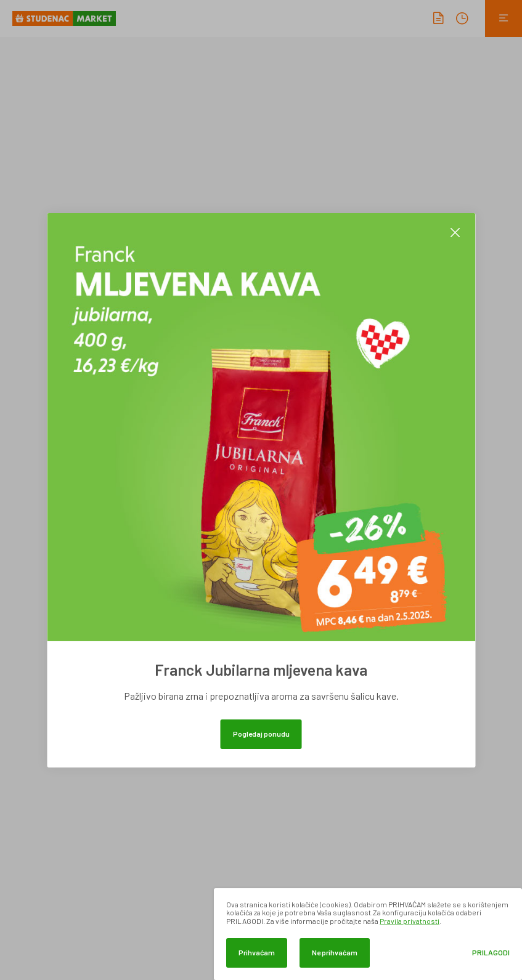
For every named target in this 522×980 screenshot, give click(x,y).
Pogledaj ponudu (261, 734)
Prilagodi (491, 953)
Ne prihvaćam (335, 952)
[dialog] (368, 934)
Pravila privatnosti (410, 921)
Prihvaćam (257, 952)
